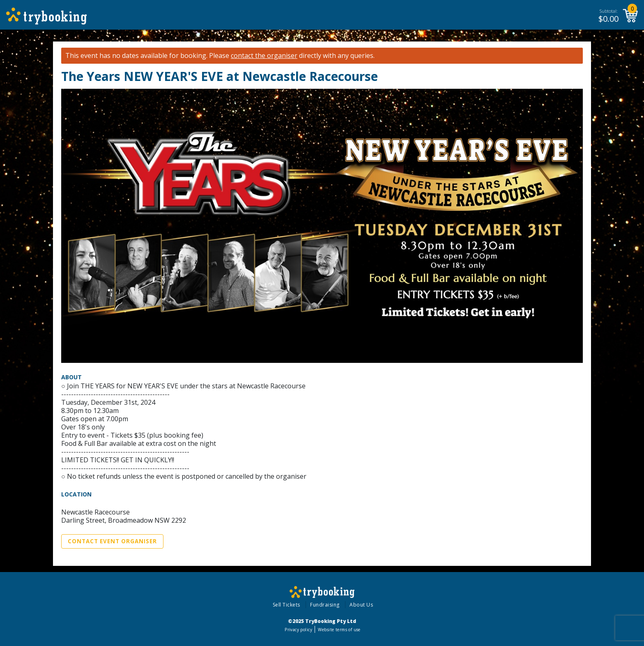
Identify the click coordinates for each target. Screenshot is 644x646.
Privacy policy (298, 630)
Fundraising (325, 605)
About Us (361, 605)
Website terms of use (339, 630)
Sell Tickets (286, 605)
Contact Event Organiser (112, 541)
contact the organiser (264, 56)
